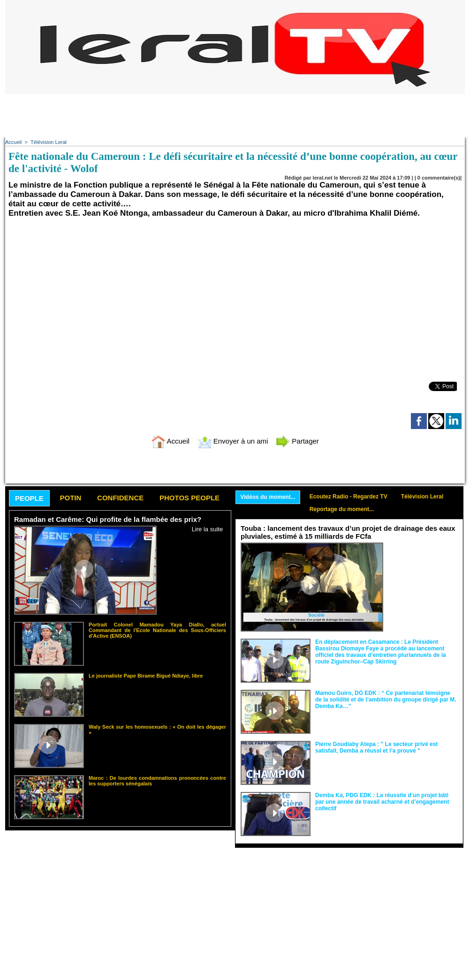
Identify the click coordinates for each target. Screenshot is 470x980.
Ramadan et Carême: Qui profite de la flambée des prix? (108, 519)
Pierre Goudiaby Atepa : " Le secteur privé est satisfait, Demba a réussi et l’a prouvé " (376, 747)
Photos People (190, 498)
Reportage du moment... (342, 509)
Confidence (120, 498)
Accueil (13, 142)
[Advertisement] (235, 115)
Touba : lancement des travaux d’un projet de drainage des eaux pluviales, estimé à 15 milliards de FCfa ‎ (348, 532)
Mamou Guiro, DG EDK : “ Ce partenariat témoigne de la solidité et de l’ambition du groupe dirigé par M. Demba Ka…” (386, 700)
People (29, 498)
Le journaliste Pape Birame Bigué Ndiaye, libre (146, 676)
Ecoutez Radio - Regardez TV (349, 497)
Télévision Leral (49, 142)
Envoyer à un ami (233, 441)
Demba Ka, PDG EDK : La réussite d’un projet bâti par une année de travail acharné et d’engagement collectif (382, 802)
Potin (70, 498)
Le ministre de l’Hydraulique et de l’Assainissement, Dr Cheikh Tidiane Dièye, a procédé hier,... (423, 560)
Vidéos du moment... (268, 497)
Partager (297, 441)
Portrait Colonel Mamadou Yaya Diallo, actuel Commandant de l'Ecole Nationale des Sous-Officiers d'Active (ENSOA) (157, 630)
